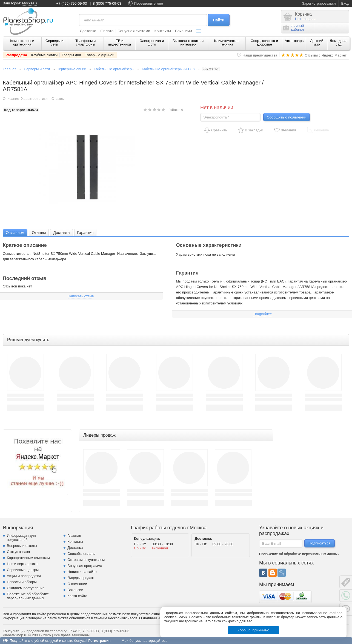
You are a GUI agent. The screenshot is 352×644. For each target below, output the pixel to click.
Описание (11, 99)
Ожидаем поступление (26, 588)
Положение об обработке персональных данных (28, 596)
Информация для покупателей (21, 538)
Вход (345, 3)
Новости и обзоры (22, 582)
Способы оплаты (81, 554)
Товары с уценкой (100, 55)
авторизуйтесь (155, 641)
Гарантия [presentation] (85, 233)
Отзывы (58, 99)
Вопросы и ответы (22, 546)
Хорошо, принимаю (254, 630)
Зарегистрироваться (319, 3)
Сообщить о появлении (287, 117)
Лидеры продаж (81, 578)
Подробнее (263, 314)
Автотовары (294, 41)
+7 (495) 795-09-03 (72, 3)
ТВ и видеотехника (120, 43)
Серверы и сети (54, 43)
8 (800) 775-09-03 (107, 3)
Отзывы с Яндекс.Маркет (326, 55)
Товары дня (71, 55)
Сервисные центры (23, 570)
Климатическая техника (227, 43)
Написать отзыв (81, 296)
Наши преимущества (260, 55)
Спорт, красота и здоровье (264, 43)
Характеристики (34, 99)
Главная (9, 69)
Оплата (107, 31)
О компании (77, 584)
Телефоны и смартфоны (85, 43)
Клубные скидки (45, 55)
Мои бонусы (131, 641)
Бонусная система (134, 31)
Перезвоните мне (149, 3)
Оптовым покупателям (86, 560)
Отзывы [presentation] (39, 233)
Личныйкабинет (294, 28)
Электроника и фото (152, 43)
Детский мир (317, 43)
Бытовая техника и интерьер (188, 43)
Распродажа (16, 55)
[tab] (15, 232)
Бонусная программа (85, 566)
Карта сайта (77, 596)
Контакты (162, 31)
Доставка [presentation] (61, 233)
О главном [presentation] (15, 233)
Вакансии (184, 31)
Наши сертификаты (23, 564)
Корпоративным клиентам (28, 558)
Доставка (88, 31)
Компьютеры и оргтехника (22, 43)
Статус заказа (18, 552)
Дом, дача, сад (339, 43)
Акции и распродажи (24, 576)
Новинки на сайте (82, 572)
